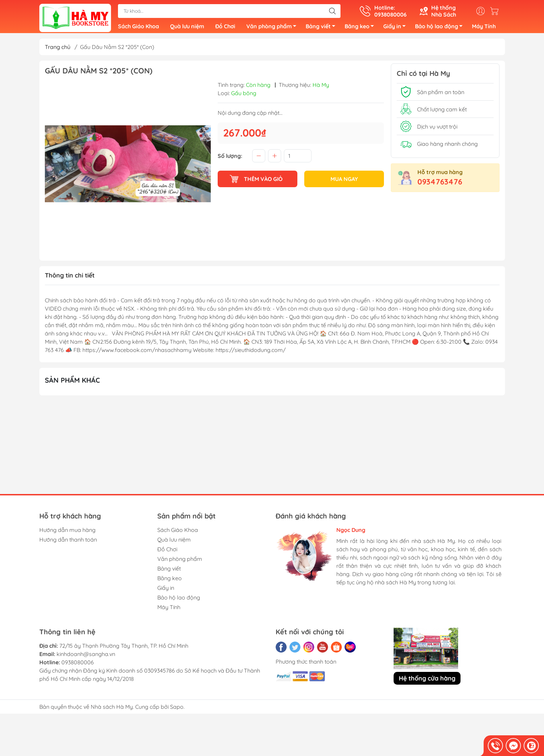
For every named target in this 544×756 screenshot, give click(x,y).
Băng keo (361, 29)
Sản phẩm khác (72, 383)
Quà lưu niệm (187, 28)
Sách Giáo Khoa (139, 28)
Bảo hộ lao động (441, 29)
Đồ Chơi (225, 28)
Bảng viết (322, 29)
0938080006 (78, 665)
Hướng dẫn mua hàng (67, 533)
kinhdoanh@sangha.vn (86, 657)
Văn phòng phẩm (273, 29)
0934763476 (440, 184)
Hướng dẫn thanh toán (68, 542)
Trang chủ (58, 50)
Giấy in (396, 29)
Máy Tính (484, 28)
